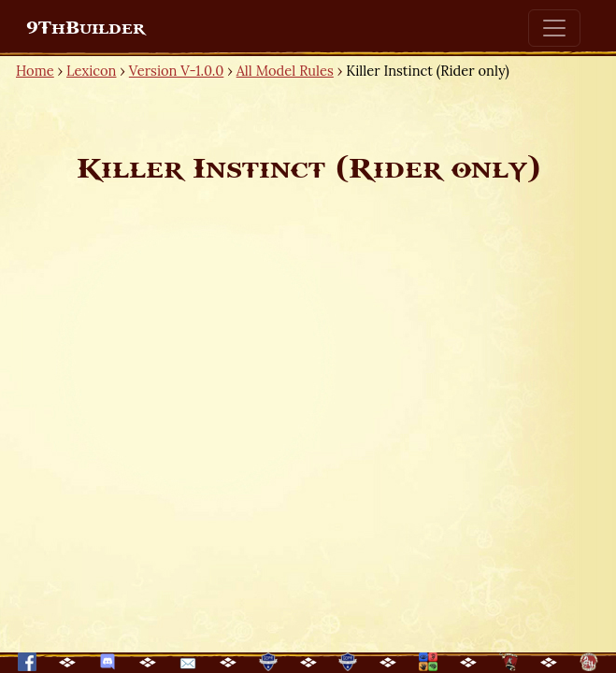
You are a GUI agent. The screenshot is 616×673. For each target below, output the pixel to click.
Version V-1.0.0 (177, 71)
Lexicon (91, 71)
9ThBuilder (86, 28)
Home (35, 71)
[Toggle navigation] (554, 28)
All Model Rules (285, 71)
